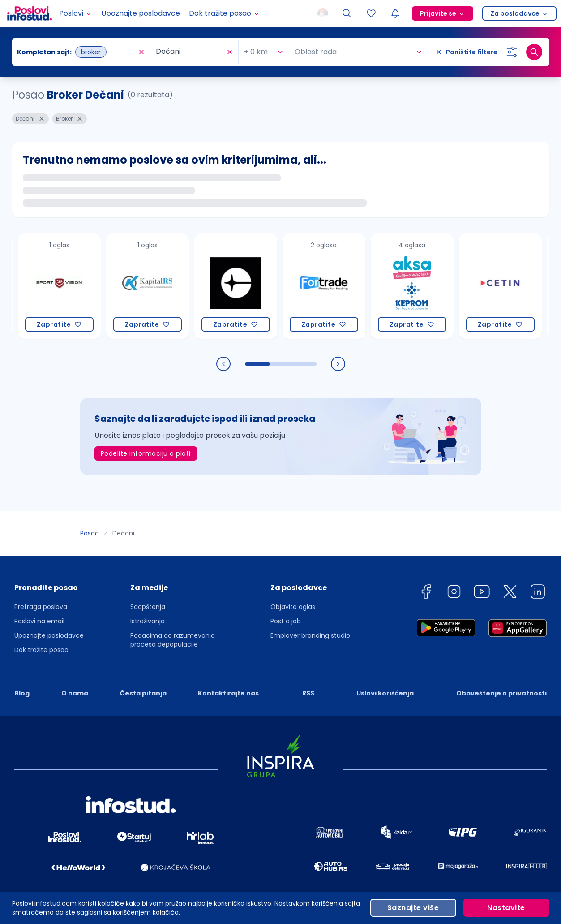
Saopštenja (148, 607)
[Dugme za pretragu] (534, 52)
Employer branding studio (310, 635)
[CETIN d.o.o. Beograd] (500, 286)
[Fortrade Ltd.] (324, 286)
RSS (308, 693)
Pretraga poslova (41, 607)
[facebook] (426, 593)
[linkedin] (538, 593)
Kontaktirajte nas (228, 693)
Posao (90, 533)
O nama (75, 693)
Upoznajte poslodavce (141, 13)
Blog (22, 693)
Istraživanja (148, 621)
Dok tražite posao (41, 650)
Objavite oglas (293, 607)
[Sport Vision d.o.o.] (59, 286)
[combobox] (107, 52)
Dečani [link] (123, 533)
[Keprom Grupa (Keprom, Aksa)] (412, 286)
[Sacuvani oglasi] (371, 13)
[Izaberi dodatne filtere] (512, 52)
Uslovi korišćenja (385, 693)
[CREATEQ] (236, 286)
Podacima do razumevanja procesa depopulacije (173, 640)
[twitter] (510, 593)
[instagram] (454, 593)
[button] (49, 591)
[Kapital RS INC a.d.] (148, 286)
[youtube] (482, 593)
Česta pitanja (143, 693)
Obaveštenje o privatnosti (501, 693)
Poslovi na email (39, 621)
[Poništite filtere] (466, 52)
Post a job (286, 621)
